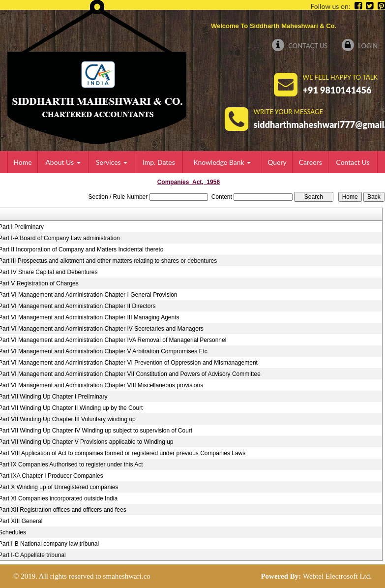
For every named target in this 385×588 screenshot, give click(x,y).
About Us (63, 162)
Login (360, 46)
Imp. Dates (159, 162)
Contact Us (300, 46)
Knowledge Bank (222, 162)
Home (22, 162)
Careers (311, 162)
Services (112, 162)
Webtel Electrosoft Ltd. (337, 576)
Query (277, 162)
